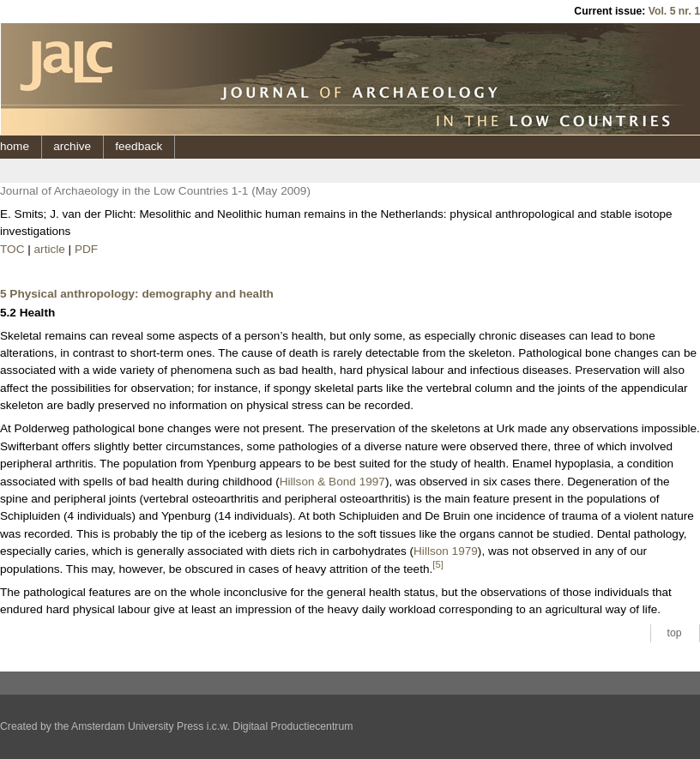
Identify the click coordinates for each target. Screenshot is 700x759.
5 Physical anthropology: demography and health (137, 294)
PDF (86, 249)
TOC (12, 249)
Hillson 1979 (446, 551)
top (675, 633)
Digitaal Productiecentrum (293, 726)
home (15, 146)
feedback (139, 146)
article (50, 249)
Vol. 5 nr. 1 (674, 11)
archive (72, 146)
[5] (438, 564)
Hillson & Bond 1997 (332, 482)
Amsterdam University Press (137, 726)
